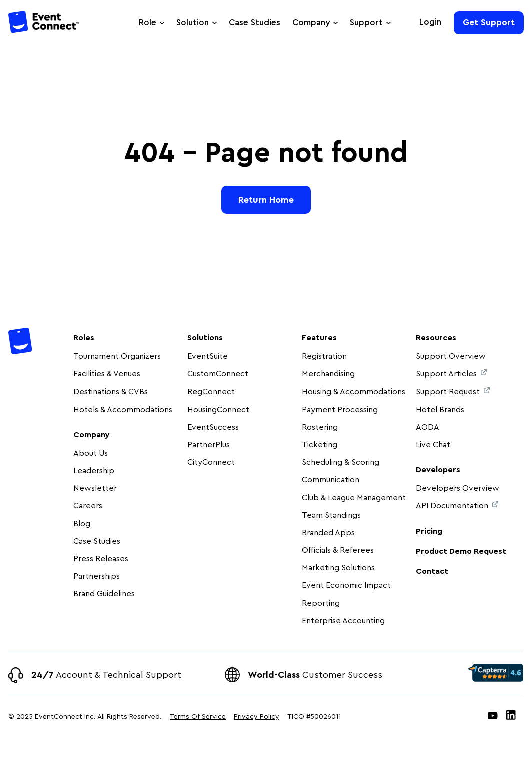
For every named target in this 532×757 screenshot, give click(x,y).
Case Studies (254, 22)
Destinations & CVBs (110, 392)
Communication (331, 480)
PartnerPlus (208, 445)
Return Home (266, 200)
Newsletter (95, 488)
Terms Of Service (198, 717)
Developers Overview (458, 488)
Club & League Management (354, 498)
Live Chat (433, 445)
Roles (84, 338)
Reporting (321, 603)
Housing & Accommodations (354, 392)
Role (147, 22)
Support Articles (451, 374)
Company (311, 22)
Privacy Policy (256, 717)
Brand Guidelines (104, 594)
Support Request (453, 391)
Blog (82, 524)
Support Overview (451, 356)
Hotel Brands (440, 410)
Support (366, 22)
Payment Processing (340, 410)
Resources (436, 338)
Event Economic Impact (346, 585)
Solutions (205, 338)
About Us (90, 453)
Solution (192, 22)
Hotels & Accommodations (123, 410)
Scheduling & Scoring (341, 462)
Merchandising (328, 374)
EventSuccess (213, 427)
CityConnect (212, 462)
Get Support (489, 22)
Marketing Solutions (338, 568)
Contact (432, 571)
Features (319, 338)
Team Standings (331, 515)
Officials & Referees (338, 550)
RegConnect (211, 392)
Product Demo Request (461, 551)
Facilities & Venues (107, 374)
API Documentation (457, 505)
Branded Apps (328, 533)
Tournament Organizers (117, 356)
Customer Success (315, 675)
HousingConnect (218, 410)
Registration (324, 356)
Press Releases (101, 559)
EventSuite (207, 356)
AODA (428, 427)
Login (430, 22)
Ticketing (320, 445)
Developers (438, 470)
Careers (88, 506)
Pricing (429, 531)
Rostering (320, 427)
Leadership (94, 471)
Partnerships (96, 576)
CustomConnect (218, 374)
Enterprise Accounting (343, 621)
